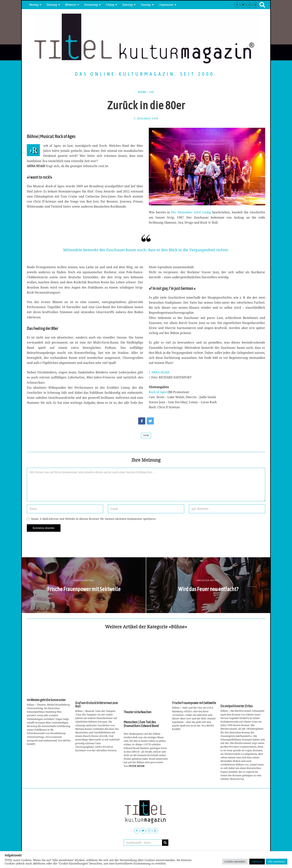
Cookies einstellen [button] (235, 861)
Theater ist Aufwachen (138, 712)
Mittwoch (71, 5)
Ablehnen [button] (257, 861)
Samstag (128, 5)
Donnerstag (91, 5)
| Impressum (166, 5)
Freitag (110, 5)
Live (151, 92)
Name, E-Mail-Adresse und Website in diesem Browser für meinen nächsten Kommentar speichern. (94, 519)
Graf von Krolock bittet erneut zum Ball (97, 705)
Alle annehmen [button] (277, 861)
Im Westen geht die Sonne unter (46, 700)
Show (146, 435)
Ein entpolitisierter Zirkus (237, 706)
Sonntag (146, 5)
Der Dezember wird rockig (191, 212)
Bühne (142, 92)
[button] (165, 843)
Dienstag (52, 5)
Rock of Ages (158, 392)
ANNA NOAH (160, 372)
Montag (34, 5)
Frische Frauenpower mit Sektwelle (194, 703)
